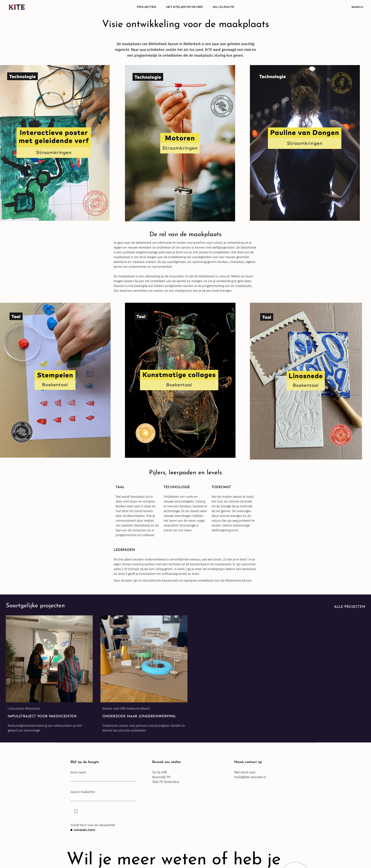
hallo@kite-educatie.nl (250, 777)
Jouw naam (104, 776)
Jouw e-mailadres (104, 796)
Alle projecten (350, 607)
